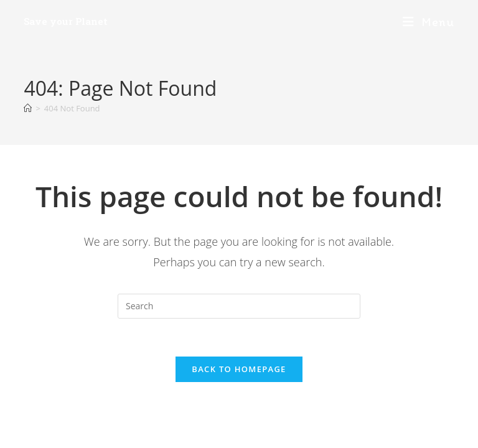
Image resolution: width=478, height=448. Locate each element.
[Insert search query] (239, 306)
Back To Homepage (239, 369)
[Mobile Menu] (429, 22)
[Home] (28, 108)
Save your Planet (66, 21)
